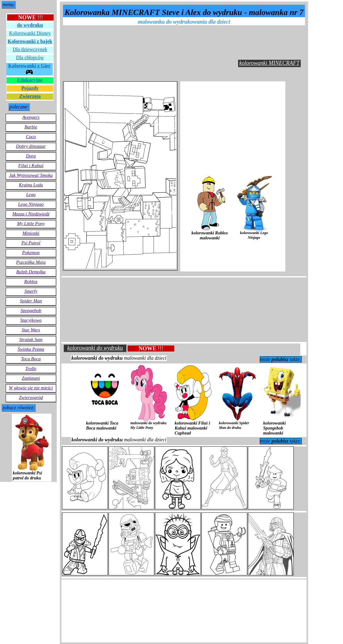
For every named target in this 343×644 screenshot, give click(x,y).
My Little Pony (31, 223)
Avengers (31, 117)
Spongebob (31, 310)
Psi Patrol (31, 243)
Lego (31, 195)
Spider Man (31, 301)
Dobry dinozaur (31, 146)
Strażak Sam (31, 339)
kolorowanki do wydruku (95, 348)
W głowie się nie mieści (31, 388)
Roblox (31, 281)
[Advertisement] (186, 41)
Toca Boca (31, 359)
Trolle (31, 368)
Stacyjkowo (31, 320)
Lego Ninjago (31, 204)
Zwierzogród (31, 397)
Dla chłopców (30, 58)
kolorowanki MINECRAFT (270, 63)
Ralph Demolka (31, 272)
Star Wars (31, 330)
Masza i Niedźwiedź (31, 214)
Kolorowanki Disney (30, 33)
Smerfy (31, 291)
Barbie (31, 127)
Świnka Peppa (31, 349)
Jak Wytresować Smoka (31, 175)
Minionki (31, 233)
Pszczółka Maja (31, 262)
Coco (31, 137)
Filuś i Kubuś (31, 166)
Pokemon (31, 252)
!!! (31, 17)
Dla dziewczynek (30, 49)
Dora (31, 156)
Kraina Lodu (31, 185)
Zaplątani (31, 378)
